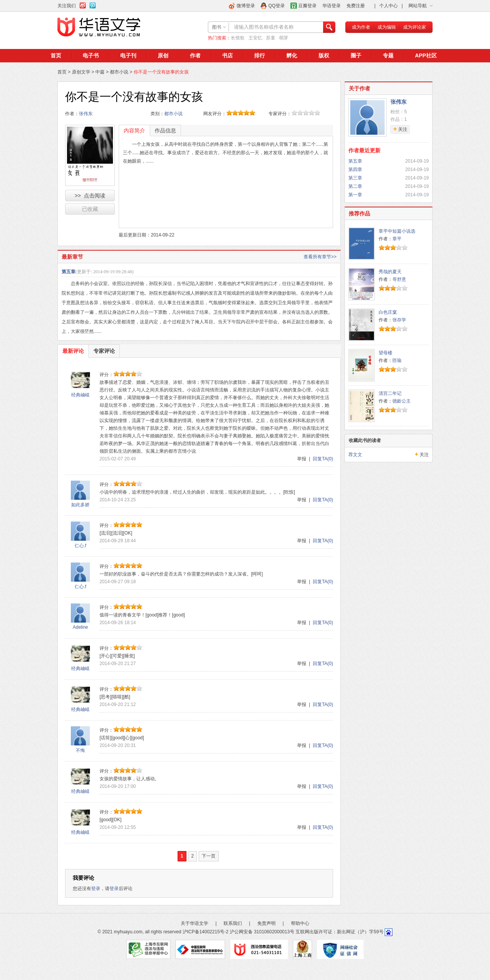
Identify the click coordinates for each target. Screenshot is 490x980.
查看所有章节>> (320, 257)
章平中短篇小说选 (397, 231)
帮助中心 (300, 923)
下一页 (209, 856)
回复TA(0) (323, 459)
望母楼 (385, 353)
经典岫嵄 (80, 395)
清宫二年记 (390, 393)
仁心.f (81, 546)
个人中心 (389, 6)
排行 (260, 55)
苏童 (271, 38)
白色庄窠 (388, 312)
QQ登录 (277, 6)
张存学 (399, 320)
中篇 (100, 72)
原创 (163, 55)
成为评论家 (415, 27)
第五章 (69, 272)
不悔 (80, 750)
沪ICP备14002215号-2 (206, 932)
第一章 (355, 195)
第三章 (355, 178)
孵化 (292, 55)
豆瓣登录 (307, 6)
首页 (56, 55)
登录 (96, 889)
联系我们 (233, 923)
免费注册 (356, 6)
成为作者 (361, 27)
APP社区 (426, 55)
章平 (397, 239)
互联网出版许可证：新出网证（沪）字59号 (339, 932)
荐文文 (355, 455)
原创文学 (81, 72)
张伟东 (86, 114)
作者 (195, 55)
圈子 (356, 55)
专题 (388, 55)
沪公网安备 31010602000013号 (262, 932)
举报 (302, 459)
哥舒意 (399, 279)
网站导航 (418, 6)
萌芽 (284, 38)
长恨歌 (238, 38)
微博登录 (246, 6)
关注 (424, 455)
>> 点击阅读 (90, 196)
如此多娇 (80, 505)
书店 (227, 55)
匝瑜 (397, 360)
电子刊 (128, 55)
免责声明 (266, 923)
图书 (217, 27)
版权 (324, 55)
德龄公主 (402, 401)
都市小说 (119, 72)
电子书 (91, 55)
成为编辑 (387, 27)
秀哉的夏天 (390, 272)
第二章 (355, 186)
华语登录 (332, 6)
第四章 (355, 170)
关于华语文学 (194, 923)
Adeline (80, 627)
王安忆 (255, 38)
